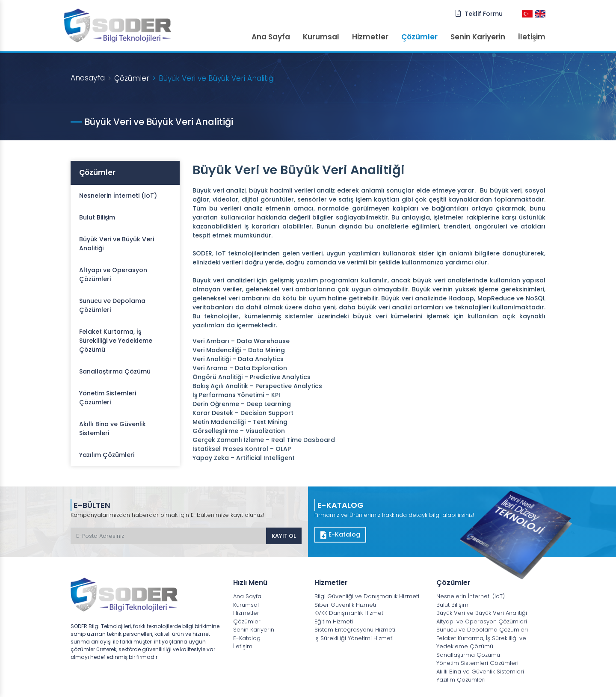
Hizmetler (370, 37)
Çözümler (419, 37)
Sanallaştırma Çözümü (115, 371)
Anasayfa (88, 78)
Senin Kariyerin (478, 37)
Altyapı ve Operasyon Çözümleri (113, 274)
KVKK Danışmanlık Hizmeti (349, 613)
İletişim (532, 37)
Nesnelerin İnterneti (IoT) (118, 196)
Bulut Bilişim (97, 217)
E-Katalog (340, 534)
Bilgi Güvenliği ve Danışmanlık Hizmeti (367, 596)
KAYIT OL (284, 536)
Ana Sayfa (271, 37)
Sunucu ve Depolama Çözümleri (112, 305)
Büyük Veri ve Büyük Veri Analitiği (117, 244)
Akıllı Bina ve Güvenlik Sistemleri (113, 429)
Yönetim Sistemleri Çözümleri (108, 398)
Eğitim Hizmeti (334, 621)
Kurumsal (321, 37)
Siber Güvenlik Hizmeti (345, 605)
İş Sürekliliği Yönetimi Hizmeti (354, 638)
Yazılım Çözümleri (107, 455)
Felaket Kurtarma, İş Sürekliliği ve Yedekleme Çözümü (116, 341)
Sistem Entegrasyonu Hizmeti (355, 630)
